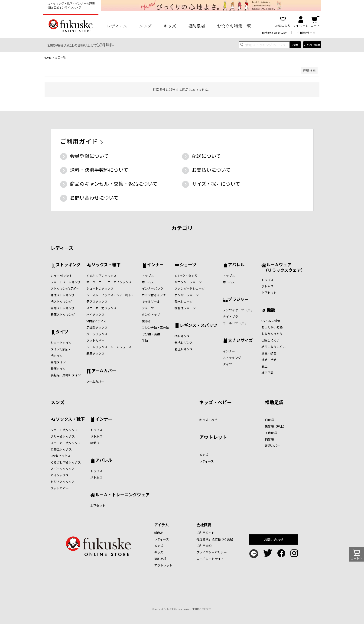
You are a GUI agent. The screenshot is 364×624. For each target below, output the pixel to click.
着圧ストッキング (63, 314)
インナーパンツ (153, 288)
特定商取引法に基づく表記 (215, 539)
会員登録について (89, 156)
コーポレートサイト (210, 559)
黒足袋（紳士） (275, 426)
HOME (48, 57)
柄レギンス (182, 336)
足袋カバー (272, 446)
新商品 (159, 533)
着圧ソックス (95, 353)
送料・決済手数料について (99, 170)
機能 (271, 310)
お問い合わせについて (94, 198)
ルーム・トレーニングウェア (122, 495)
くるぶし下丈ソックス (101, 276)
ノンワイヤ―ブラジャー (239, 310)
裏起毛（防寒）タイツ (66, 375)
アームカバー (104, 371)
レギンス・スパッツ (198, 325)
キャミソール (151, 301)
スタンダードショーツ (190, 288)
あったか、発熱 (272, 327)
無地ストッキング (63, 308)
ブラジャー (238, 299)
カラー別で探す (61, 276)
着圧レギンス (184, 349)
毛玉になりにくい (273, 347)
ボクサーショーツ (187, 295)
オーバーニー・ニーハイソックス (109, 282)
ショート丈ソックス (100, 288)
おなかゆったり (272, 334)
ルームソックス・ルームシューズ (109, 347)
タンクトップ (151, 314)
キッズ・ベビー (215, 402)
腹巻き (146, 321)
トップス (148, 276)
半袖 (145, 340)
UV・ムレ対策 (271, 321)
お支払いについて (211, 170)
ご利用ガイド (306, 33)
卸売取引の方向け (274, 33)
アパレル (236, 265)
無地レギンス (184, 343)
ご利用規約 (204, 546)
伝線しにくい (270, 340)
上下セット (269, 293)
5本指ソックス (96, 321)
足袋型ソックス (97, 327)
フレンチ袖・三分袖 (155, 327)
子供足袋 (271, 433)
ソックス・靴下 (106, 265)
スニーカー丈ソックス (101, 308)
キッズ (170, 26)
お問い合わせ (274, 539)
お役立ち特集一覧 (234, 26)
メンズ (146, 26)
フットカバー (95, 340)
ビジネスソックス (63, 482)
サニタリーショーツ (188, 282)
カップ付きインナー (155, 295)
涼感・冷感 (269, 360)
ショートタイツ (61, 343)
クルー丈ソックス (63, 436)
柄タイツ (57, 356)
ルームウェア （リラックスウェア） (283, 267)
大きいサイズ (240, 341)
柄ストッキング (61, 301)
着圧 (264, 366)
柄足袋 (269, 439)
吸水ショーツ (184, 301)
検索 (295, 45)
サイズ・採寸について (216, 184)
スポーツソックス (63, 469)
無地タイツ (58, 362)
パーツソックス (97, 334)
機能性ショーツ (185, 308)
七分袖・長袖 (151, 334)
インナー (155, 265)
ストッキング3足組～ (65, 288)
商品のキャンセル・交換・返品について (114, 184)
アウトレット (213, 437)
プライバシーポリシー (212, 552)
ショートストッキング (66, 282)
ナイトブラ (230, 317)
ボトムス (148, 282)
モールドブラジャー (236, 323)
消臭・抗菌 (269, 353)
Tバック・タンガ (186, 276)
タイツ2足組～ (60, 349)
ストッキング (68, 265)
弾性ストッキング (63, 295)
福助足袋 (197, 26)
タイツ (62, 332)
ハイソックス (95, 314)
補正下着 (267, 373)
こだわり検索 (312, 45)
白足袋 (269, 420)
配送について (206, 156)
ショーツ (148, 308)
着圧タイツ (58, 369)
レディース (117, 26)
